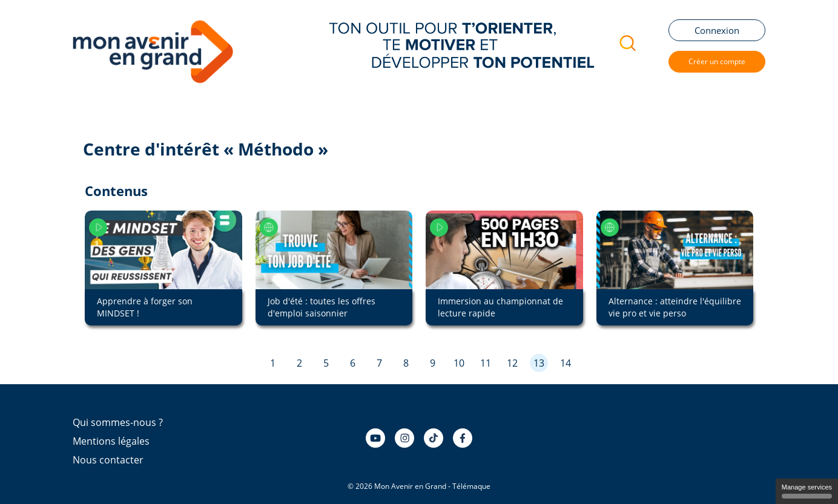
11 (486, 363)
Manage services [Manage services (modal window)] (807, 491)
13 (539, 363)
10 (459, 363)
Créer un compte (717, 61)
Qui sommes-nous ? (118, 422)
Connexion (717, 30)
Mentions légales (111, 441)
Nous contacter (108, 460)
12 (512, 363)
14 (566, 363)
